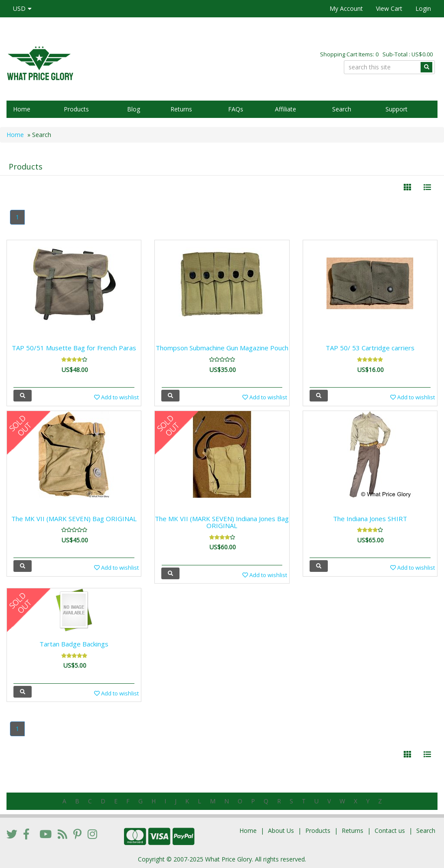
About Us (281, 830)
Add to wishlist (116, 397)
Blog (134, 109)
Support (397, 109)
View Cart (389, 8)
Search (342, 109)
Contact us (390, 830)
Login (423, 8)
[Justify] (427, 187)
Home (22, 109)
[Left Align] (407, 187)
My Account (346, 8)
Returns (181, 109)
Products (76, 109)
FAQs (236, 109)
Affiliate (286, 109)
